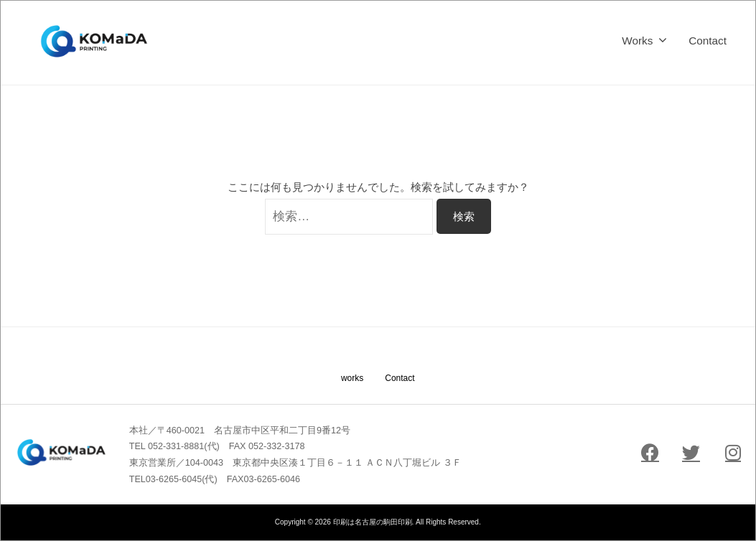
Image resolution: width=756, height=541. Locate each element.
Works (637, 41)
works (352, 378)
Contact (708, 41)
